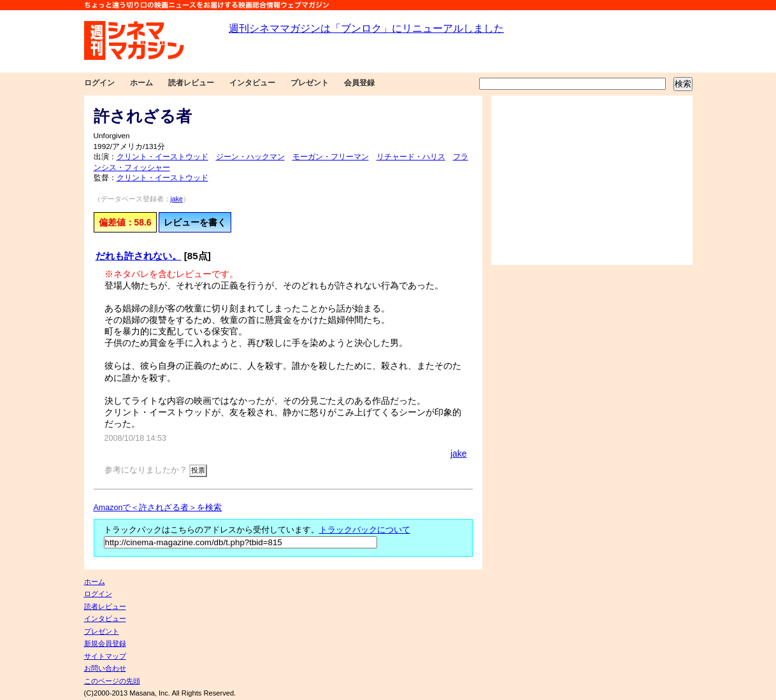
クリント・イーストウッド (162, 157)
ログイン (99, 83)
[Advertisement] (592, 180)
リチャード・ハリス (411, 157)
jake (177, 199)
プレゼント (310, 83)
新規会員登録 (105, 643)
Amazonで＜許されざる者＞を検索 (158, 508)
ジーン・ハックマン (250, 157)
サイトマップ (105, 656)
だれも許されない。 (139, 256)
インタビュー (252, 83)
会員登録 (359, 83)
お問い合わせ (105, 668)
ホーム (141, 83)
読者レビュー (191, 83)
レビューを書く (195, 222)
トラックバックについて (365, 530)
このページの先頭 (112, 681)
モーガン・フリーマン (331, 157)
